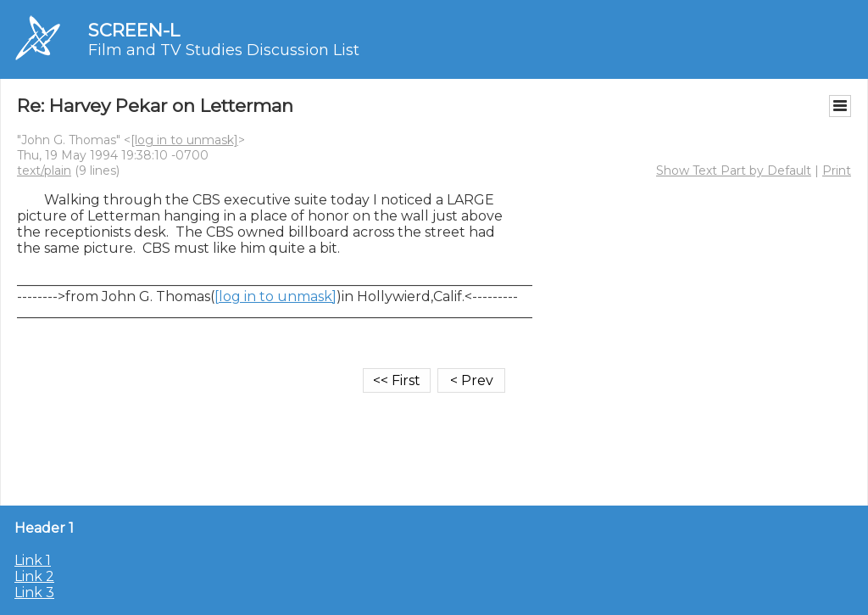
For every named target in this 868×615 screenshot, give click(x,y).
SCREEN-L (134, 30)
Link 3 (34, 593)
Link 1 (33, 560)
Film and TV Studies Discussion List (224, 50)
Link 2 (34, 576)
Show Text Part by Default (734, 171)
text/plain (44, 171)
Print (837, 171)
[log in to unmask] (184, 140)
